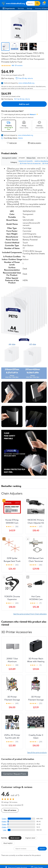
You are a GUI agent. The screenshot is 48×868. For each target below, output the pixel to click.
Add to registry (34, 143)
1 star (5, 830)
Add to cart (24, 104)
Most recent (15, 838)
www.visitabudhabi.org (26, 83)
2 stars (4, 827)
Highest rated (30, 838)
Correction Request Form (15, 774)
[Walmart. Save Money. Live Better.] (13, 3)
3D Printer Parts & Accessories (30, 163)
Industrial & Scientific (26, 161)
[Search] (38, 3)
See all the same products (37, 752)
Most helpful (8, 843)
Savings (30, 8)
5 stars (4, 819)
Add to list (12, 143)
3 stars (4, 824)
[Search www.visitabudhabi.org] (30, 3)
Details (20, 138)
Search (42, 849)
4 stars (4, 821)
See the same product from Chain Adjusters (30, 614)
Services (21, 8)
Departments (9, 8)
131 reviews (19, 65)
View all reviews (10, 810)
